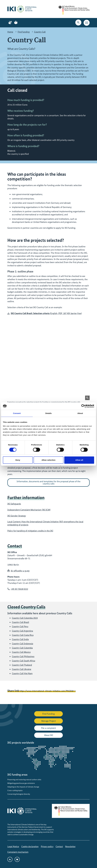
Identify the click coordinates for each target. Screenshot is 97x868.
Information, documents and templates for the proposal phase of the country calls (49, 482)
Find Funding (49, 714)
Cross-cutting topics (15, 790)
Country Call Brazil (20, 622)
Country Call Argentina (22, 631)
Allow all (79, 460)
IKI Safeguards (14, 504)
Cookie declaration (30, 846)
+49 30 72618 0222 (19, 589)
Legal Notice (13, 846)
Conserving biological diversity (19, 794)
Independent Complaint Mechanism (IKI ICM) (29, 510)
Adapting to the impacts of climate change (23, 787)
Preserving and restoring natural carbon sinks (24, 780)
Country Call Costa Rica (23, 635)
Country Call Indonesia (22, 644)
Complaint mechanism (18, 852)
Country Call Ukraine (22, 669)
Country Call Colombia (22, 648)
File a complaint (49, 728)
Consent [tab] (17, 413)
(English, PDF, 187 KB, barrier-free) (46, 313)
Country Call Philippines (23, 656)
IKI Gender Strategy (17, 516)
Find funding (24, 32)
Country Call (40, 32)
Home (10, 32)
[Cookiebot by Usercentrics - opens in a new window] (83, 406)
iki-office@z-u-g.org (20, 571)
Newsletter (70, 846)
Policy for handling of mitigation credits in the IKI (30, 531)
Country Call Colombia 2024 (25, 618)
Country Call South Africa (23, 661)
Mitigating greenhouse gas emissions (21, 783)
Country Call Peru (20, 626)
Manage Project (49, 721)
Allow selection (49, 460)
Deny (18, 460)
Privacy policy (47, 846)
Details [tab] (49, 413)
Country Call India (20, 639)
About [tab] (80, 413)
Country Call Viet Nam (22, 673)
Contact (59, 846)
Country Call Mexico (21, 652)
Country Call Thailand (22, 665)
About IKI (49, 735)
